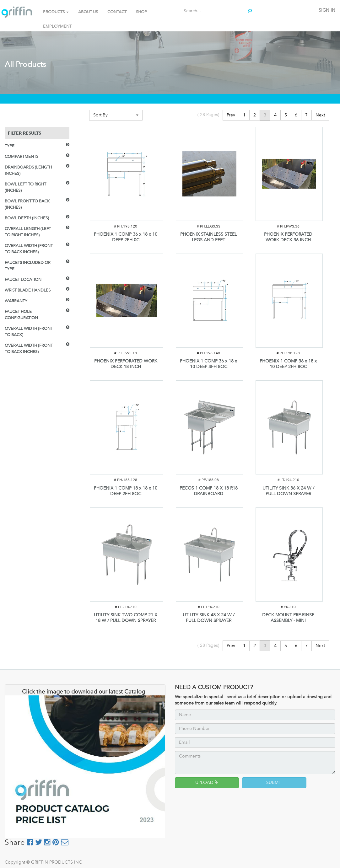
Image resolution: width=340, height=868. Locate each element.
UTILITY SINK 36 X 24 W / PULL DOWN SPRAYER (288, 491)
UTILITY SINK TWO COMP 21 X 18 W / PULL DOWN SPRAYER (126, 618)
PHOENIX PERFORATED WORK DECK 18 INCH (126, 364)
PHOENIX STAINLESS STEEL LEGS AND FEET (208, 237)
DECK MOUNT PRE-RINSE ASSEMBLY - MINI (288, 618)
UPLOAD (207, 782)
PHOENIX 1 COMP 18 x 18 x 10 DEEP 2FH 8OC (126, 491)
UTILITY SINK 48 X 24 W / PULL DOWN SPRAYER (209, 618)
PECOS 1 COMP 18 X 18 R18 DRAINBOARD (209, 491)
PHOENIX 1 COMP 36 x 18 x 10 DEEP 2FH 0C (126, 237)
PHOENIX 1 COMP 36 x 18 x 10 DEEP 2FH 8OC (288, 364)
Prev (231, 115)
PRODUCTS (56, 12)
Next (320, 115)
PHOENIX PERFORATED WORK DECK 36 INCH (288, 237)
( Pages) (208, 115)
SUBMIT (274, 782)
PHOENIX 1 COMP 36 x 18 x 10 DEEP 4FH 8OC (208, 364)
